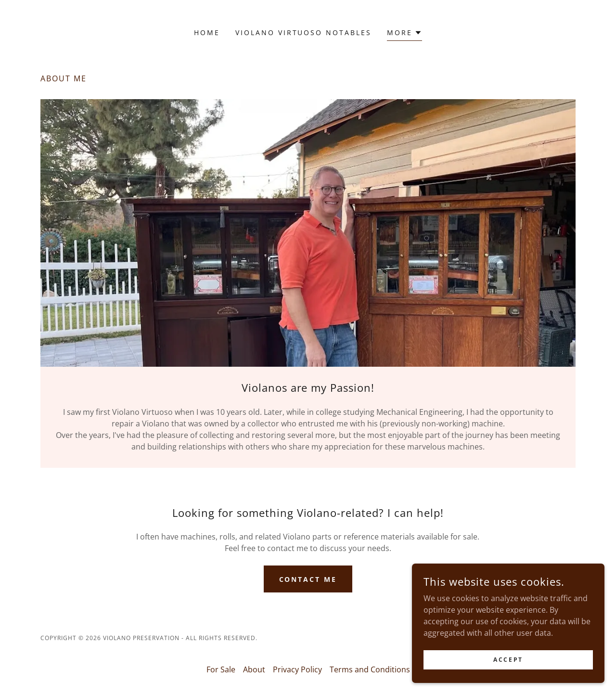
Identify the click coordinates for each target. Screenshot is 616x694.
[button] (404, 34)
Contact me (308, 579)
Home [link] (207, 32)
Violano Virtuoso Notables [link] (304, 32)
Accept (508, 660)
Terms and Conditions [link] (370, 669)
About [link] (254, 669)
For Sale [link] (221, 669)
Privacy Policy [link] (297, 669)
